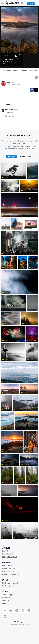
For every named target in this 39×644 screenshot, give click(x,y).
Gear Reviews (7, 554)
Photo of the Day (8, 568)
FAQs (4, 603)
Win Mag (11, 82)
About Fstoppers (8, 595)
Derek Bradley (9, 110)
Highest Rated (26, 156)
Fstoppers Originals (10, 557)
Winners (7, 71)
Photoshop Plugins (9, 586)
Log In (27, 1)
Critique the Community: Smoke (25, 71)
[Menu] (2, 3)
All (11, 156)
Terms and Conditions (24, 625)
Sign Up (31, 4)
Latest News (7, 551)
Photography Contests (11, 574)
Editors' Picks (7, 566)
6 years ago (18, 110)
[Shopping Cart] (22, 3)
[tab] (11, 156)
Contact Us (6, 598)
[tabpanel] (19, 351)
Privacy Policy (13, 625)
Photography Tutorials (10, 583)
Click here (6, 146)
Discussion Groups (9, 571)
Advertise (6, 600)
